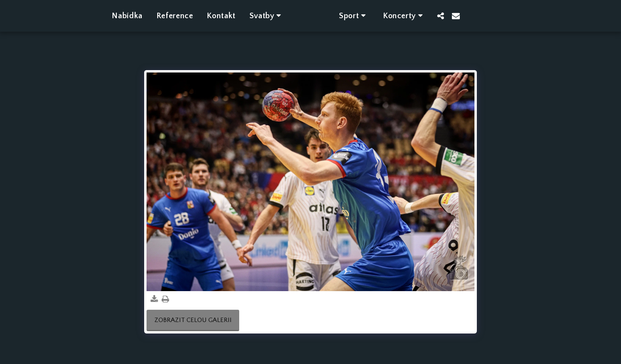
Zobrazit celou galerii (193, 320)
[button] (256, 16)
